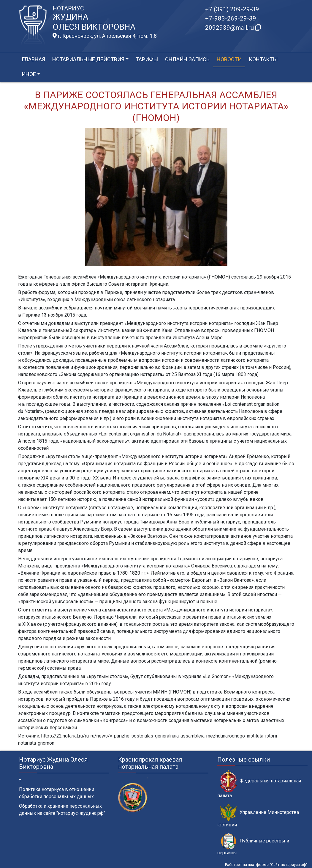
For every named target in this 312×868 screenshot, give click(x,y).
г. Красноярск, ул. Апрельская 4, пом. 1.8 (105, 36)
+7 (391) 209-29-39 (232, 9)
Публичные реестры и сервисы (253, 844)
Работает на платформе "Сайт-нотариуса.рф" (266, 865)
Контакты (263, 59)
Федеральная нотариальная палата (259, 784)
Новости (229, 59)
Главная (33, 59)
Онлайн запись (187, 59)
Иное (29, 74)
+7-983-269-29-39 (231, 18)
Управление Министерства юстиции (258, 816)
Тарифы (147, 59)
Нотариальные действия (88, 59)
